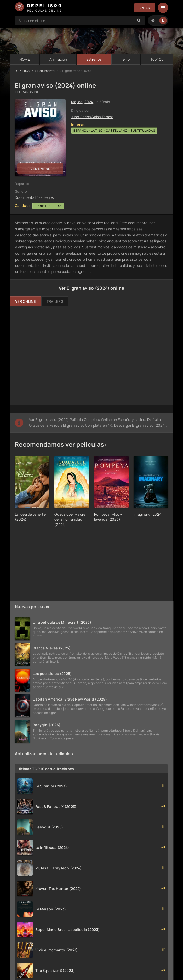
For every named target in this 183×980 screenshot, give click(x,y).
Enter (145, 8)
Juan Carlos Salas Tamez (92, 117)
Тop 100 (157, 59)
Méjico (77, 102)
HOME (25, 59)
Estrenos (94, 59)
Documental (46, 71)
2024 (89, 102)
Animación (58, 59)
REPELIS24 (23, 71)
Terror (126, 59)
